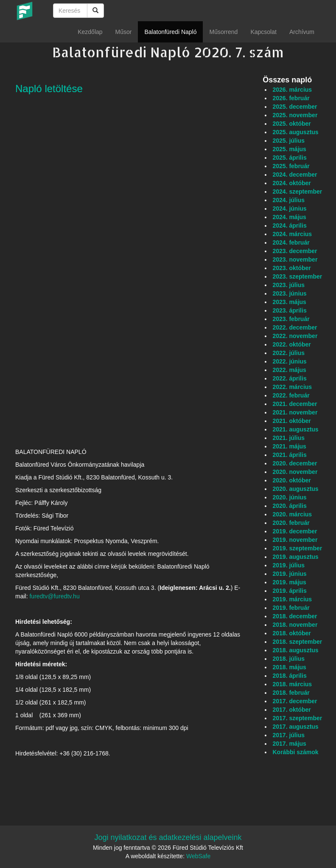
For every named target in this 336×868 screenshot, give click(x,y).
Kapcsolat (263, 32)
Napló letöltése (49, 89)
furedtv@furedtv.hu (54, 596)
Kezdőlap (90, 32)
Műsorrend (223, 32)
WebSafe (198, 856)
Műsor (124, 32)
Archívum (302, 32)
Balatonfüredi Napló (170, 32)
